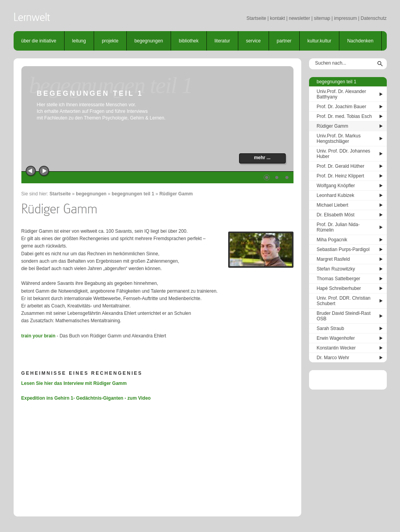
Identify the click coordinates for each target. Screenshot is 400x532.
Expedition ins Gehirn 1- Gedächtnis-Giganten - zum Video (86, 398)
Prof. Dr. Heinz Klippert (341, 176)
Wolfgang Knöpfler (336, 186)
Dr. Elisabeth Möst (336, 215)
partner (284, 41)
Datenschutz (374, 18)
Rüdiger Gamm (176, 194)
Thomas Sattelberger (339, 279)
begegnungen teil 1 (133, 194)
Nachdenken (360, 41)
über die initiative (39, 41)
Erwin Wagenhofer (336, 338)
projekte (110, 41)
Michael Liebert (333, 205)
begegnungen (149, 41)
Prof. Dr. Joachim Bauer (341, 107)
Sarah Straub (331, 328)
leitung (79, 41)
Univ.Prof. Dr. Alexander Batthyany (341, 94)
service (253, 41)
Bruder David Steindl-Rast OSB (344, 316)
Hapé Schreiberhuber (339, 288)
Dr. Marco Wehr (333, 358)
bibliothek (189, 41)
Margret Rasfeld (333, 259)
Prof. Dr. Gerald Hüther (341, 166)
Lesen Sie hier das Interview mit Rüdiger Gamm (74, 383)
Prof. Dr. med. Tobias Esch (344, 116)
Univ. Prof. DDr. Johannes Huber (344, 154)
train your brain (38, 336)
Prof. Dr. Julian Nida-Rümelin (338, 227)
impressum (345, 18)
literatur (222, 41)
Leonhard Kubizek (336, 195)
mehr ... (262, 158)
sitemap (322, 18)
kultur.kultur (319, 41)
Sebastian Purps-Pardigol (343, 249)
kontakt (277, 18)
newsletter (300, 18)
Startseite (256, 18)
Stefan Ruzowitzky (336, 269)
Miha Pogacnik (332, 240)
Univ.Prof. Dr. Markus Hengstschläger (339, 139)
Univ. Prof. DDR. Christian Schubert (344, 301)
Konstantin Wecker (336, 348)
